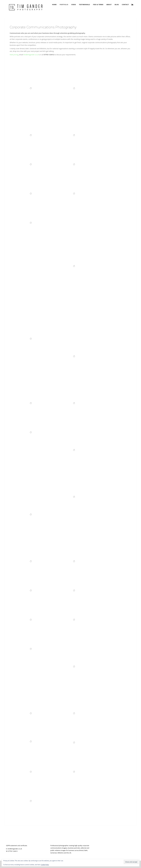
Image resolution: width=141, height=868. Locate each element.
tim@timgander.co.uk (31, 55)
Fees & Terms (98, 5)
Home (54, 5)
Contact (125, 5)
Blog (117, 5)
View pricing (14, 55)
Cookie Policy (45, 865)
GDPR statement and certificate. (17, 846)
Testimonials (84, 5)
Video (74, 5)
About (109, 5)
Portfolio (64, 5)
